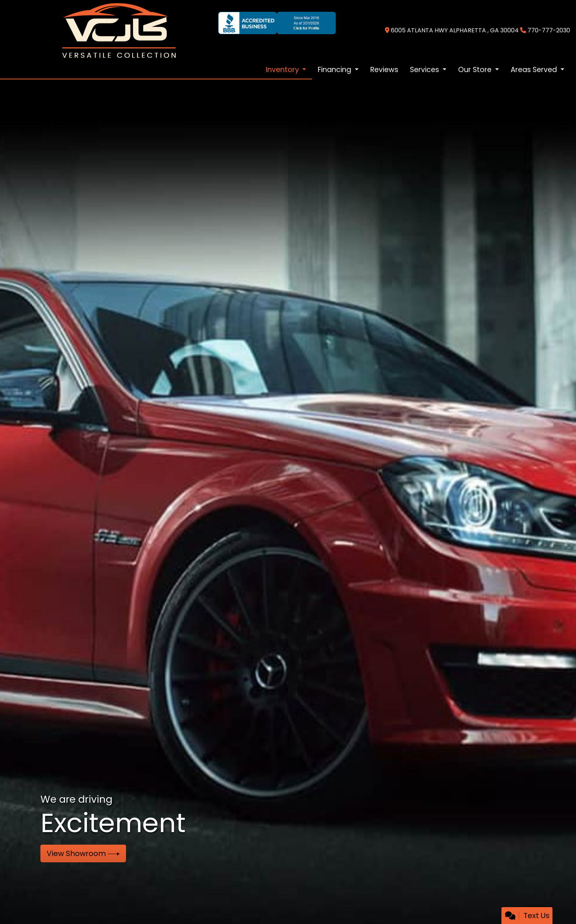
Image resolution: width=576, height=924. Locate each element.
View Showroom (83, 853)
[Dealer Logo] (119, 30)
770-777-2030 (549, 30)
